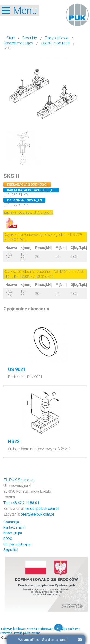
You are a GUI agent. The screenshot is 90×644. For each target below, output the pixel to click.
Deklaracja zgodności (27, 184)
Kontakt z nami (14, 527)
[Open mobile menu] (19, 11)
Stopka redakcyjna (17, 544)
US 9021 (17, 369)
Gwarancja (11, 522)
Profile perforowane (27, 633)
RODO (8, 539)
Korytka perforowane (41, 629)
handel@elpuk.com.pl (42, 509)
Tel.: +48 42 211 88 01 (21, 503)
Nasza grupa (13, 533)
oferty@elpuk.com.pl (37, 514)
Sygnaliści (11, 550)
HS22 (14, 441)
